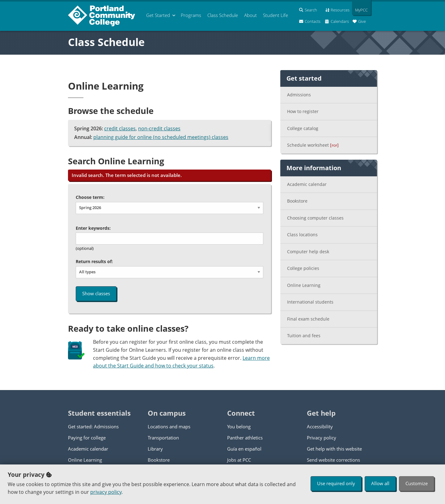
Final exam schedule (308, 319)
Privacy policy (322, 438)
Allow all (380, 483)
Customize (417, 483)
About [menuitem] (250, 15)
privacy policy (106, 492)
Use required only (336, 483)
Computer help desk (308, 252)
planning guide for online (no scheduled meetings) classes (161, 137)
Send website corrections (333, 460)
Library (155, 449)
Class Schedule (106, 42)
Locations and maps (169, 426)
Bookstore (297, 201)
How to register (303, 111)
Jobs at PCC (239, 460)
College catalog (303, 128)
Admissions (299, 95)
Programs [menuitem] (191, 15)
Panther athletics (245, 438)
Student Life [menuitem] (275, 15)
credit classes (120, 128)
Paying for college (87, 438)
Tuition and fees (304, 336)
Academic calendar (307, 184)
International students (310, 302)
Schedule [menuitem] (223, 15)
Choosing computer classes (315, 218)
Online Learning (304, 285)
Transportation (163, 438)
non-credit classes (159, 128)
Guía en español (244, 449)
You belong (239, 426)
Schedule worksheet (313, 145)
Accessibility (320, 426)
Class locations (302, 235)
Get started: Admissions (93, 426)
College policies (303, 268)
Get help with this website (334, 449)
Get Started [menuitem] (158, 15)
